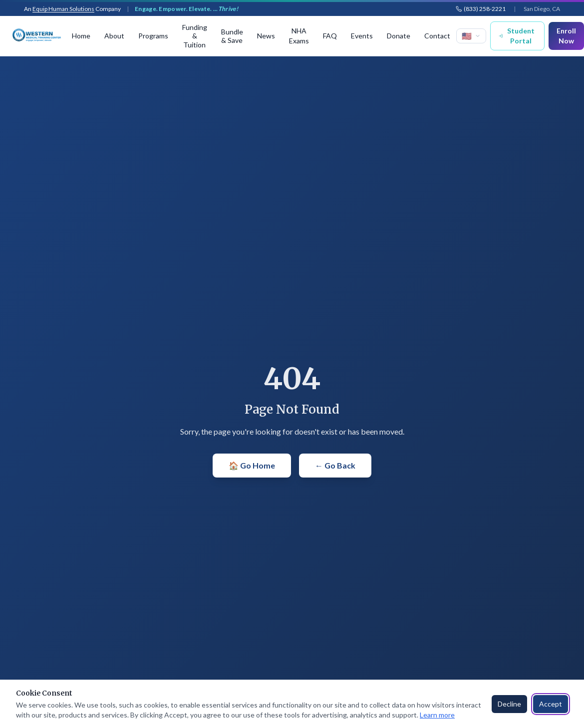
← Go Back (335, 465)
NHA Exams (299, 36)
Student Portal (517, 36)
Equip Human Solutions (63, 9)
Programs (153, 36)
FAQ (330, 36)
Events (362, 36)
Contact (437, 36)
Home (81, 36)
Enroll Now (566, 36)
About (114, 36)
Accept (551, 704)
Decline (509, 704)
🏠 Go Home (252, 465)
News (266, 36)
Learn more (437, 715)
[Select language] (471, 36)
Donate (399, 36)
